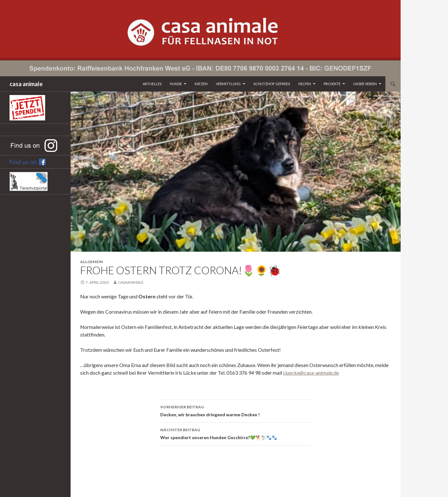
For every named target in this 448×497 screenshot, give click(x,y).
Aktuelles (152, 84)
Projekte (332, 84)
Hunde (176, 84)
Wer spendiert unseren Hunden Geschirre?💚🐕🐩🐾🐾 (236, 433)
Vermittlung (228, 84)
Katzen (201, 84)
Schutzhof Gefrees (272, 84)
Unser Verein (365, 84)
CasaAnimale (131, 282)
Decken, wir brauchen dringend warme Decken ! (236, 410)
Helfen (305, 84)
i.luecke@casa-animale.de (311, 373)
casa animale (26, 84)
